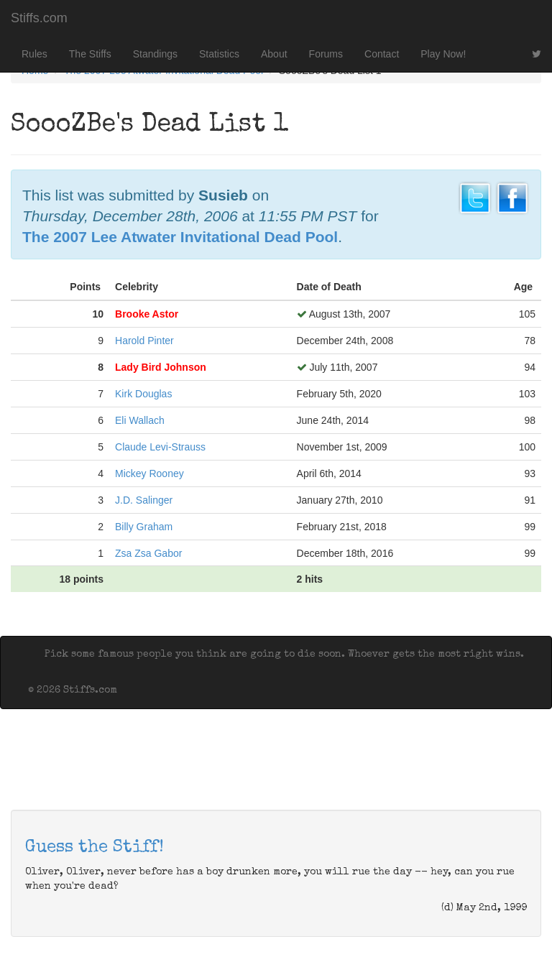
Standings (155, 54)
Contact (382, 54)
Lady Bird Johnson (161, 367)
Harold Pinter (144, 341)
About (274, 54)
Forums (326, 54)
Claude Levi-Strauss (160, 447)
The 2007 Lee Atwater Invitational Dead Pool (180, 237)
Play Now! (443, 54)
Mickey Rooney (149, 473)
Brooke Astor (147, 314)
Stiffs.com (39, 18)
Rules (34, 54)
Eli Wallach (140, 420)
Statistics (219, 54)
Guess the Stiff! (95, 848)
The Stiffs (90, 54)
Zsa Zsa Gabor (148, 553)
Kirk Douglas (143, 394)
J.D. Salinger (144, 500)
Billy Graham (144, 527)
